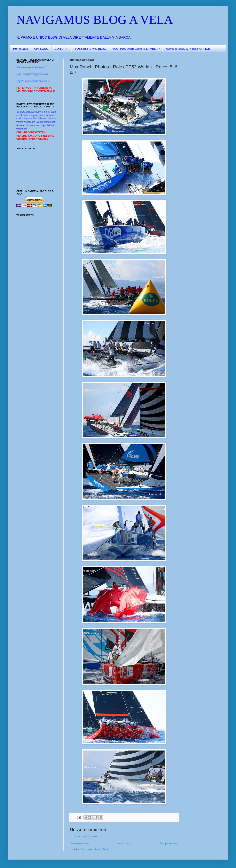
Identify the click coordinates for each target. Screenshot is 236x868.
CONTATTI (62, 49)
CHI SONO (41, 49)
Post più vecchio (169, 844)
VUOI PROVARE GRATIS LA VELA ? (136, 49)
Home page (21, 49)
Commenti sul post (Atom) (95, 850)
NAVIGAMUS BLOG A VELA (95, 20)
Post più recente (80, 844)
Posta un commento (86, 837)
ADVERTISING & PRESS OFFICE (188, 49)
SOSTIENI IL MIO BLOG (91, 49)
